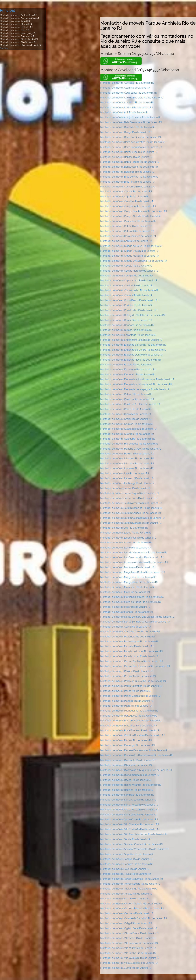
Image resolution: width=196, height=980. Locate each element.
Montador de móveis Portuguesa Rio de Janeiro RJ (129, 716)
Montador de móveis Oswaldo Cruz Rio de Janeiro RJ (130, 632)
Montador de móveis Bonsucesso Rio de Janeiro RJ (129, 167)
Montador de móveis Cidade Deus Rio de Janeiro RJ (129, 251)
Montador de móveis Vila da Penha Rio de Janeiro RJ (130, 933)
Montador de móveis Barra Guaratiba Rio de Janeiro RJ (131, 147)
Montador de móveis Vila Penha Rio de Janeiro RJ (128, 953)
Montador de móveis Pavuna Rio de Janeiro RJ (126, 671)
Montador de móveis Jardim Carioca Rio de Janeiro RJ (131, 513)
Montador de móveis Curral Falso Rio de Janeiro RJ (129, 310)
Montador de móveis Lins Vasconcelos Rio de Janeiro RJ (132, 557)
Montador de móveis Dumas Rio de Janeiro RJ (126, 330)
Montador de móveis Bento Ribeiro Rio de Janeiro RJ (130, 162)
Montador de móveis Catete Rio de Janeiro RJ (126, 226)
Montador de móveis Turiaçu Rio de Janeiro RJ (126, 894)
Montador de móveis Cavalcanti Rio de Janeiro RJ (128, 236)
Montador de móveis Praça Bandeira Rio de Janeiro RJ (131, 721)
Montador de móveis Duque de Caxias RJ (20, 18)
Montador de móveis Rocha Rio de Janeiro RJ (126, 780)
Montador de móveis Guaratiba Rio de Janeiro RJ (128, 439)
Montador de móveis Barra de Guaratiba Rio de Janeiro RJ (133, 142)
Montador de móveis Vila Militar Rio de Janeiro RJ (128, 948)
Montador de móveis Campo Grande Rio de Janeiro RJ (131, 216)
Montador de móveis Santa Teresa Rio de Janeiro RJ (129, 805)
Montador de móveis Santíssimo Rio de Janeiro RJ (128, 815)
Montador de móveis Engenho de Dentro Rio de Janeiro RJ (133, 350)
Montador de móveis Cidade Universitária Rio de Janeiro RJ (134, 261)
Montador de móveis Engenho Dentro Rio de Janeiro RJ (131, 355)
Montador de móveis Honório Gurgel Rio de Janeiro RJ (131, 449)
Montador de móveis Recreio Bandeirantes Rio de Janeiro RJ (134, 750)
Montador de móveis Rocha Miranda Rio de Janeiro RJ (131, 785)
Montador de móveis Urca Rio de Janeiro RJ (125, 899)
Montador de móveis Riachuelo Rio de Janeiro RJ (128, 760)
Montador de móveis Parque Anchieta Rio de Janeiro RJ (131, 661)
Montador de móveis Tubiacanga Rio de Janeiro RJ (129, 889)
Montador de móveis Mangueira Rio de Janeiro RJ (128, 577)
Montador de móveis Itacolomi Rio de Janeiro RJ (127, 478)
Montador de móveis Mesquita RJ (16, 24)
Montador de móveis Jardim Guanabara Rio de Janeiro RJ (132, 518)
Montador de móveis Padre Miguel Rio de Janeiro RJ (130, 642)
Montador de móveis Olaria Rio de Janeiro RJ (125, 627)
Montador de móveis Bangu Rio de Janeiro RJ (126, 132)
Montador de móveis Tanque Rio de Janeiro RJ (126, 859)
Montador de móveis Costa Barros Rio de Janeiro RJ (129, 300)
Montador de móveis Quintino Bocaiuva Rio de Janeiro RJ (132, 735)
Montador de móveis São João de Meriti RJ (21, 45)
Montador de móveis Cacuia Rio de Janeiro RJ (126, 191)
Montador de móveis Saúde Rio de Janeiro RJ (126, 839)
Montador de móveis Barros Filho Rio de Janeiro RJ (129, 152)
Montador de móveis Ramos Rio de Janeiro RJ (126, 740)
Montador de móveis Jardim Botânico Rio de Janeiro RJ (131, 508)
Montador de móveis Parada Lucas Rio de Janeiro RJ (130, 656)
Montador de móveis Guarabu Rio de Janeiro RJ (127, 434)
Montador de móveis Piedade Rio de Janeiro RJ (127, 701)
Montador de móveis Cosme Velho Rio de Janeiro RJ (130, 290)
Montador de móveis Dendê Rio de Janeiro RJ (126, 320)
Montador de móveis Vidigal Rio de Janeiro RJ (126, 923)
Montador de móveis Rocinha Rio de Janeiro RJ (127, 790)
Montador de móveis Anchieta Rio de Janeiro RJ (127, 103)
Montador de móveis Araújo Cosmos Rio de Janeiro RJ (131, 117)
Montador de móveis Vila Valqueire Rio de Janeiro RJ (130, 958)
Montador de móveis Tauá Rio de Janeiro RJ (125, 869)
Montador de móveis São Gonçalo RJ (18, 42)
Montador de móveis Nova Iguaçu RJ (18, 33)
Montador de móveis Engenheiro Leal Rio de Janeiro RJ (131, 340)
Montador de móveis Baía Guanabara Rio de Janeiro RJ (131, 122)
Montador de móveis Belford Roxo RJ (18, 15)
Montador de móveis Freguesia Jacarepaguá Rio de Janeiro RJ (135, 389)
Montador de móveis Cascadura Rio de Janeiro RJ (128, 221)
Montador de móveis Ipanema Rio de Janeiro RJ (127, 468)
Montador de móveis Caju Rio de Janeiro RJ (125, 197)
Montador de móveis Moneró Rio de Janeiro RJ (127, 612)
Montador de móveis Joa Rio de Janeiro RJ (124, 528)
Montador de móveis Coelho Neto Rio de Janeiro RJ (129, 271)
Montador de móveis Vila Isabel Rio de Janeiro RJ (128, 938)
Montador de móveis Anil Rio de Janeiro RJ (124, 112)
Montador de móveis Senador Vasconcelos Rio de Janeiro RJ (134, 849)
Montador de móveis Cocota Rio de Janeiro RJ (126, 266)
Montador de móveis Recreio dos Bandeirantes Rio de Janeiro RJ (137, 755)
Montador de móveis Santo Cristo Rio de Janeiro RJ (129, 819)
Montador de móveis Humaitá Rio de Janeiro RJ (127, 454)
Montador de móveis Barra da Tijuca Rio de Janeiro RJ (131, 137)
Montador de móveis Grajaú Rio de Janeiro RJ (126, 419)
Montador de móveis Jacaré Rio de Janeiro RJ (126, 488)
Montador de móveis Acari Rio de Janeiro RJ (125, 88)
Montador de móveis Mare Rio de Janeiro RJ (125, 592)
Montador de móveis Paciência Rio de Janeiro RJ (128, 637)
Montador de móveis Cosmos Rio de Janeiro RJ (127, 295)
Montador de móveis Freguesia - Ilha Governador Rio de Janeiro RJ (138, 379)
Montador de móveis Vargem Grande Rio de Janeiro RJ (131, 904)
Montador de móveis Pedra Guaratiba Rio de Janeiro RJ (131, 686)
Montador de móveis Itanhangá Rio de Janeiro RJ (128, 483)
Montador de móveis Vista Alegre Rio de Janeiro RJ (129, 963)
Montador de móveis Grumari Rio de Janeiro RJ (127, 424)
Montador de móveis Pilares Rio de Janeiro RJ (126, 706)
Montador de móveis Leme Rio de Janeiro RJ (125, 548)
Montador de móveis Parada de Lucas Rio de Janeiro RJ (132, 651)
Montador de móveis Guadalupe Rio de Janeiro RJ (128, 429)
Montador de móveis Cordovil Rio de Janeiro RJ (127, 286)
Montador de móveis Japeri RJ (15, 21)
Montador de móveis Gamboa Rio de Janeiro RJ (127, 399)
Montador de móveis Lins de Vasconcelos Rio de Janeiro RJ (134, 553)
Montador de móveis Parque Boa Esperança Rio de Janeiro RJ (135, 666)
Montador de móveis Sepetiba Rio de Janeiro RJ (127, 854)
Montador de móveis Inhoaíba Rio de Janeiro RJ (127, 464)
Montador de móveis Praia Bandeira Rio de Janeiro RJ (130, 730)
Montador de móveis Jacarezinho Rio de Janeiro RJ (129, 498)
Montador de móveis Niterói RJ (15, 30)
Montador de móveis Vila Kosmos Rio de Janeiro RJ (129, 943)
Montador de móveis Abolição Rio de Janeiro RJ (127, 83)
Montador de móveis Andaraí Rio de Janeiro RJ (126, 108)
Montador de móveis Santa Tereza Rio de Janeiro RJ (129, 810)
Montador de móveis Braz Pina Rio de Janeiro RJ (127, 182)
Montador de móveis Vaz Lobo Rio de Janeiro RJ (127, 913)
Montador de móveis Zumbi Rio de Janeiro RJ (126, 968)
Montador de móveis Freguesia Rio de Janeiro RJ (128, 375)
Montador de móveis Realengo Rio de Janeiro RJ (128, 745)
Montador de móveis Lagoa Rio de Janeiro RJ (126, 533)
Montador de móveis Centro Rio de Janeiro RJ (126, 241)
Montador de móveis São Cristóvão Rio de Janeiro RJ (130, 829)
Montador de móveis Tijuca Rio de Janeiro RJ (125, 874)
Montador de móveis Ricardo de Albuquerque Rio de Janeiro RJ (136, 770)
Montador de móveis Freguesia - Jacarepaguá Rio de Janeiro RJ (136, 384)
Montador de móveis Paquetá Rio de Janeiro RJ (127, 646)
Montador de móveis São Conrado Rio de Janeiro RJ (130, 824)
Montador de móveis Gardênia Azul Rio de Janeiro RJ (130, 404)
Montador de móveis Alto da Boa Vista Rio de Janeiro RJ (132, 98)
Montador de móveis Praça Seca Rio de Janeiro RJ (128, 726)
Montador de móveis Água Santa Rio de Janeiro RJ (129, 93)
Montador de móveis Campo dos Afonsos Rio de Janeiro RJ (134, 211)
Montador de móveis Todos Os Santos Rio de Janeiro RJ (132, 879)
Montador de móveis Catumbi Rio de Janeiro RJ (127, 231)
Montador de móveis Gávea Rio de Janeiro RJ (126, 409)
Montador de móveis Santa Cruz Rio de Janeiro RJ (128, 800)
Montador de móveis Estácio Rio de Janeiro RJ (126, 365)
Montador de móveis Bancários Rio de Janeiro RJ (128, 127)
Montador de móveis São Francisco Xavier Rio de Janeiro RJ (134, 834)
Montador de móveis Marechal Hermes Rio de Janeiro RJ (132, 597)
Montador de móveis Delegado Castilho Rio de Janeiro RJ (133, 315)
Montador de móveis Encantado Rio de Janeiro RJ (128, 335)
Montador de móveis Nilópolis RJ (16, 27)
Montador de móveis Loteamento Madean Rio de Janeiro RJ (134, 562)
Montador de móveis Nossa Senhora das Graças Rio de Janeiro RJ (137, 617)
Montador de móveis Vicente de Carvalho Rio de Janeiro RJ (134, 918)
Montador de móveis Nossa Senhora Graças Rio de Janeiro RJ (135, 622)
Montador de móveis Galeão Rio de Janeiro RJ (126, 394)
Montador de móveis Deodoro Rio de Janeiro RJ (127, 325)
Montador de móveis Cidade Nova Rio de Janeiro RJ (129, 256)
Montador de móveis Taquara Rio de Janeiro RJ (127, 864)
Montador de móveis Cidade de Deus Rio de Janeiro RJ (131, 246)
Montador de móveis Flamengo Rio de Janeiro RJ (128, 369)
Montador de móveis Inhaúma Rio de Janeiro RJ (127, 458)
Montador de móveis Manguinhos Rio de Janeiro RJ (129, 582)
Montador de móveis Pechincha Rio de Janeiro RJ (128, 676)
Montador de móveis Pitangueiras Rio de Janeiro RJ (129, 711)
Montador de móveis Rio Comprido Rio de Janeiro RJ (130, 775)
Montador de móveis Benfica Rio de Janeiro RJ (126, 157)
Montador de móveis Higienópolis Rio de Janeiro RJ (129, 444)
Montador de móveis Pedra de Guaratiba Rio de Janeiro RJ (133, 681)
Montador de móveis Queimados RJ (18, 36)
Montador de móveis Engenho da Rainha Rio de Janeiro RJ (133, 345)
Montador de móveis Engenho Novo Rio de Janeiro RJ (131, 360)
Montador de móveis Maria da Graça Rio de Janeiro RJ (131, 602)
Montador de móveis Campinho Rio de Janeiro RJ (128, 206)
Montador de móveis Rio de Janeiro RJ (19, 39)
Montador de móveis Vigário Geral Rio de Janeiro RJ (129, 928)
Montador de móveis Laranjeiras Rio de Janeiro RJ (128, 538)
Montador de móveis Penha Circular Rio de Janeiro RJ (130, 696)
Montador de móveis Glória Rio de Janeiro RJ (125, 414)
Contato (4, 48)
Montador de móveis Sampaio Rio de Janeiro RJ (127, 795)
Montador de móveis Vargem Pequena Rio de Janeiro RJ (132, 908)
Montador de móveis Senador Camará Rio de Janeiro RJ (132, 844)
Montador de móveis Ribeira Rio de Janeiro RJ (126, 765)
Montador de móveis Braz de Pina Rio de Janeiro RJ (129, 177)
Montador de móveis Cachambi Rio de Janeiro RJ (128, 187)
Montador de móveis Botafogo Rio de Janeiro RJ (127, 172)
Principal (7, 10)
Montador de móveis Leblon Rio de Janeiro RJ (126, 543)
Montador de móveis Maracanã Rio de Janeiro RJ (128, 587)
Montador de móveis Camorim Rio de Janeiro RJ (127, 201)
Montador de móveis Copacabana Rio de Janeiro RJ (129, 280)
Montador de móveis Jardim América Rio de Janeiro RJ (131, 503)
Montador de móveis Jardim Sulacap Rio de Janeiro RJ (131, 523)
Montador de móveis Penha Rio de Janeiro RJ (126, 691)
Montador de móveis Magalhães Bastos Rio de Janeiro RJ (132, 572)
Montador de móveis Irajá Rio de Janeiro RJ (125, 473)
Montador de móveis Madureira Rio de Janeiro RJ (128, 567)
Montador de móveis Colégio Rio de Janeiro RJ (127, 276)
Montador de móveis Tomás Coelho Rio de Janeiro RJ (130, 884)
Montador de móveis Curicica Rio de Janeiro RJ (127, 305)
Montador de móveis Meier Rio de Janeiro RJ (125, 607)
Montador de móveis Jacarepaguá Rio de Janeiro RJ (129, 493)
